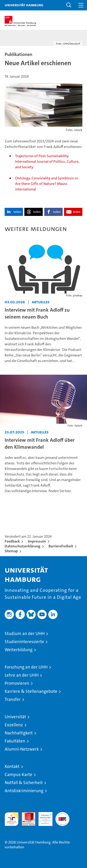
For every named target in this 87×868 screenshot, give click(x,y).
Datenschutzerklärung (23, 546)
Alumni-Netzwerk (22, 749)
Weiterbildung (19, 650)
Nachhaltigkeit (19, 733)
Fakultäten (15, 741)
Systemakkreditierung (62, 814)
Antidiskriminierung (24, 791)
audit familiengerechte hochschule (12, 819)
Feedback (12, 541)
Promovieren (17, 683)
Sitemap (11, 551)
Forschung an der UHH (26, 667)
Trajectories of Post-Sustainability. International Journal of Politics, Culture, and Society (47, 161)
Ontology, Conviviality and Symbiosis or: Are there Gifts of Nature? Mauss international (47, 184)
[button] (69, 5)
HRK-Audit (43, 817)
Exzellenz (14, 725)
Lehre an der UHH (22, 675)
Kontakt (12, 766)
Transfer (13, 699)
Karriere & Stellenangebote (31, 691)
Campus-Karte (18, 774)
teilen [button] (17, 212)
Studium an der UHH (25, 633)
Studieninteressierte (24, 642)
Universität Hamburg (24, 5)
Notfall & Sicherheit (24, 783)
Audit (26, 814)
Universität (15, 717)
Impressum (37, 541)
